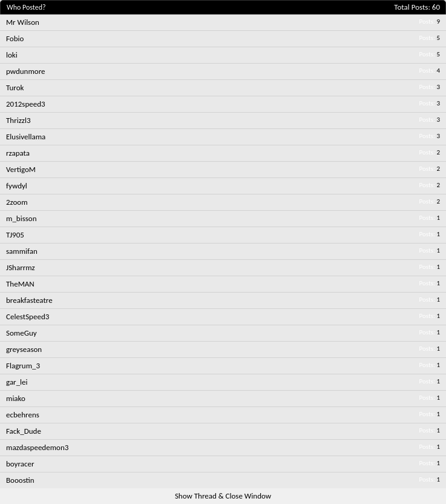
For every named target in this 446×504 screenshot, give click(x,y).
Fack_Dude (24, 431)
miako (16, 398)
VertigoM (21, 169)
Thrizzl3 (18, 120)
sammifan (22, 251)
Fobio (15, 38)
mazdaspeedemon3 (37, 447)
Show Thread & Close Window (223, 496)
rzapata (18, 153)
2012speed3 (26, 104)
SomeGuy (21, 333)
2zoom (17, 202)
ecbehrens (23, 415)
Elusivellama (26, 137)
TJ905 (15, 235)
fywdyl (17, 186)
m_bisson (21, 218)
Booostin (20, 480)
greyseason (24, 349)
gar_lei (17, 382)
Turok (15, 88)
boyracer (20, 464)
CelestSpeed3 (28, 317)
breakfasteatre (29, 300)
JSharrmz (21, 267)
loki (12, 55)
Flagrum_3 (23, 366)
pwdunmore (26, 71)
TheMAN (20, 284)
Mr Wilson (23, 22)
